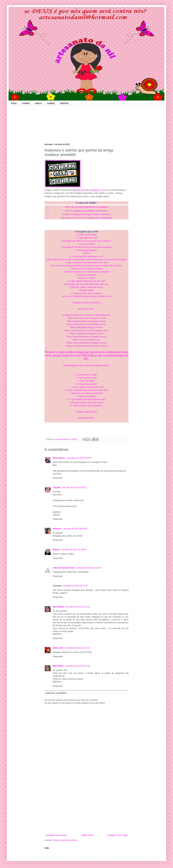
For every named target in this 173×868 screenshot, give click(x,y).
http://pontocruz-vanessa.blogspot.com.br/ (87, 318)
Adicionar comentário (56, 693)
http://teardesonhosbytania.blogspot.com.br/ (88, 346)
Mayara (56, 550)
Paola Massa (59, 458)
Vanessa (57, 529)
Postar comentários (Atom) (65, 840)
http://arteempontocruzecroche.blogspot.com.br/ (87, 330)
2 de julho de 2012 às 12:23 (77, 607)
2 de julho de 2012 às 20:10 (77, 648)
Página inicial (87, 835)
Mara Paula (58, 607)
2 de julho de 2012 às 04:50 (75, 529)
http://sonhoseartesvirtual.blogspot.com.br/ (87, 324)
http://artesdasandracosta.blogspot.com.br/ (87, 321)
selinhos (64, 103)
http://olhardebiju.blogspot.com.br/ (87, 327)
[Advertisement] (86, 806)
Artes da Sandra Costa (64, 568)
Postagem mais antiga (117, 835)
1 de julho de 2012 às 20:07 (79, 458)
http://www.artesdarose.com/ (87, 340)
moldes (51, 103)
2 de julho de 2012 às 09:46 (73, 550)
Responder (58, 478)
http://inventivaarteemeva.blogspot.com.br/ (87, 336)
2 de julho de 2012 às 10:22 (89, 568)
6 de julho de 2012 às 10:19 (77, 666)
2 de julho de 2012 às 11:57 (75, 586)
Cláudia (56, 488)
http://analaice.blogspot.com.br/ (92, 190)
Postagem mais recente (56, 835)
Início (14, 103)
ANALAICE (58, 648)
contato (26, 103)
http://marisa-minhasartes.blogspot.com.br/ (88, 343)
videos (38, 103)
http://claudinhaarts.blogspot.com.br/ (87, 333)
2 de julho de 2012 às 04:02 (74, 488)
